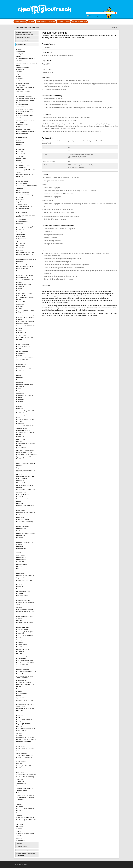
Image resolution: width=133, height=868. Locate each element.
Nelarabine (19, 589)
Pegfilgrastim (20, 642)
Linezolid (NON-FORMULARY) (25, 522)
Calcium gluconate (21, 168)
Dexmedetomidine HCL (23, 273)
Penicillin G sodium (21, 645)
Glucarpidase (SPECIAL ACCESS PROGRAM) (25, 420)
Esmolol (18, 349)
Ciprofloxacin (20, 197)
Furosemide (20, 402)
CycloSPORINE (21, 236)
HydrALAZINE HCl (21, 448)
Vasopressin (20, 815)
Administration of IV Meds (23, 37)
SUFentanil (19, 733)
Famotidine (19, 362)
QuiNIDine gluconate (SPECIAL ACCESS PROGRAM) (25, 701)
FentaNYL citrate (21, 367)
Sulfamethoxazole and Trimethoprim (26, 775)
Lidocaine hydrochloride (23, 519)
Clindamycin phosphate (23, 209)
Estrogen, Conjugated (22, 351)
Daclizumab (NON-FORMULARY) (25, 252)
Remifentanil (20, 715)
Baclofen (19, 127)
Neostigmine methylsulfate (23, 591)
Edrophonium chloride (22, 324)
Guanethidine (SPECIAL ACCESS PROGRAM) (25, 434)
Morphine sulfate (21, 578)
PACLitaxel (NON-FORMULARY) (25, 623)
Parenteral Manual (24, 27)
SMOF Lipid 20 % (21, 731)
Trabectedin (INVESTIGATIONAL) (25, 797)
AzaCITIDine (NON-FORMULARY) (26, 120)
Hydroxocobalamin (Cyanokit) (24, 452)
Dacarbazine (20, 250)
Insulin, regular (20, 481)
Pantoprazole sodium (22, 630)
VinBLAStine (20, 824)
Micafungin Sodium (21, 564)
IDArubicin (19, 461)
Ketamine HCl (20, 497)
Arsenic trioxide (20, 107)
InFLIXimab (19, 474)
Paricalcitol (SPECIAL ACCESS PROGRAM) (25, 637)
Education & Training (64, 22)
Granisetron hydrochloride (23, 430)
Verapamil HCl (20, 822)
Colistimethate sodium (22, 221)
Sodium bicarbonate (22, 753)
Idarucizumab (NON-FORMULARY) (26, 463)
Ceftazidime (20, 188)
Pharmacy (31, 22)
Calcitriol (19, 161)
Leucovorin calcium (21, 508)
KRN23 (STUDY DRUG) (23, 494)
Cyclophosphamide (21, 239)
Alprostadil (19, 72)
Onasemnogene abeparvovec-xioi (25, 612)
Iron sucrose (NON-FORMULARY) (25, 490)
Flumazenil (19, 380)
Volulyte (18, 831)
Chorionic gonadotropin (23, 193)
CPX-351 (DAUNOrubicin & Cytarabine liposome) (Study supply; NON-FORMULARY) (27, 228)
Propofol (19, 689)
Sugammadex (20, 772)
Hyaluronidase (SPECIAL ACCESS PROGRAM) (26, 445)
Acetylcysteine (20, 54)
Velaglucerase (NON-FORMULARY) (26, 820)
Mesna (18, 540)
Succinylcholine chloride (23, 770)
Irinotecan (19, 487)
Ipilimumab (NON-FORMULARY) (25, 485)
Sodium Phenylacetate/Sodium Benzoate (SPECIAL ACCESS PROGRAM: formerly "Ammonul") (25, 757)
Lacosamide (20, 503)
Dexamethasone (21, 271)
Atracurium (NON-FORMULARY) (25, 115)
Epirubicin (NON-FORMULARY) (25, 337)
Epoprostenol (20, 340)
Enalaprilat (19, 328)
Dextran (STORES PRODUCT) (25, 278)
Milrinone (19, 569)
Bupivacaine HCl (21, 154)
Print (115, 27)
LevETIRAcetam (21, 510)
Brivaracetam (20, 152)
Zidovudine (19, 836)
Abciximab (19, 49)
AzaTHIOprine (20, 122)
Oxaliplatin (19, 620)
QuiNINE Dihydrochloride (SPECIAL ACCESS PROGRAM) (26, 705)
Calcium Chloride (21, 163)
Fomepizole (19, 391)
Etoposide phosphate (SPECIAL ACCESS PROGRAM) (25, 359)
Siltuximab (19, 744)
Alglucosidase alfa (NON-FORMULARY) (23, 68)
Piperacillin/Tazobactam (23, 669)
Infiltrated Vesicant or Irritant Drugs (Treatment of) (25, 854)
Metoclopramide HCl (22, 560)
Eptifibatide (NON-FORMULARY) (25, 342)
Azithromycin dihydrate (22, 125)
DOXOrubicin (20, 306)
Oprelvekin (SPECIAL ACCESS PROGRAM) (25, 617)
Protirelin (19, 696)
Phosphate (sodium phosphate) (25, 661)
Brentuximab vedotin (22, 147)
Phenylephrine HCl (21, 658)
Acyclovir (19, 56)
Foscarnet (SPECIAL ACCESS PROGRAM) (25, 396)
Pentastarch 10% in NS (23, 649)
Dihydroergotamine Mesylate (24, 293)
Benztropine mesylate (22, 134)
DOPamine (19, 309)
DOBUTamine (20, 304)
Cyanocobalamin (21, 234)
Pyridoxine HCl (20, 698)
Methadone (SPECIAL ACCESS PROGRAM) (25, 543)
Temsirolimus (20, 779)
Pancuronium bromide (23, 627)
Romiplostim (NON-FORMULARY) (25, 728)
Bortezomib (19, 145)
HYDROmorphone (21, 437)
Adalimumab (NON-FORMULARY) (26, 58)
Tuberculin (19, 804)
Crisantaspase (20, 232)
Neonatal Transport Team (79, 22)
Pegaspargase (20, 640)
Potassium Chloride (22, 674)
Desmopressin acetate (22, 268)
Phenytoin (19, 654)
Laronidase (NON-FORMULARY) (25, 506)
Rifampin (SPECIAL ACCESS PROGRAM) (24, 721)
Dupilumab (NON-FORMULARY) (25, 315)
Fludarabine (20, 378)
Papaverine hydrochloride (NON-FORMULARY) (25, 633)
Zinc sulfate (19, 838)
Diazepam (19, 282)
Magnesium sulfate (21, 529)
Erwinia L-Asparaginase (23, 344)
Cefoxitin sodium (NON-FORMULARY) (27, 186)
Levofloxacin (20, 515)
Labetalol (19, 501)
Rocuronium (20, 726)
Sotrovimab (19, 764)
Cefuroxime (19, 190)
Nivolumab (19, 598)
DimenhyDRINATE (21, 295)
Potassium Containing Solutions (25, 850)
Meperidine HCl (21, 535)
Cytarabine (19, 241)
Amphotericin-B (20, 85)
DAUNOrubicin (20, 248)
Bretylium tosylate (21, 149)
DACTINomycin (21, 243)
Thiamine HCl (20, 781)
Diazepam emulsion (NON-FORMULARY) (24, 285)
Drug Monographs (35, 27)
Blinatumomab (20, 142)
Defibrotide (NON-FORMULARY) (25, 266)
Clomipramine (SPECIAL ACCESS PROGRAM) (26, 216)
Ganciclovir (19, 406)
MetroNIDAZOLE (21, 562)
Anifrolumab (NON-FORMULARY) (25, 109)
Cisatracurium (20, 200)
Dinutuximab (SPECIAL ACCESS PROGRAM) (25, 299)
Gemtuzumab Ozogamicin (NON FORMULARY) (25, 412)
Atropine (19, 118)
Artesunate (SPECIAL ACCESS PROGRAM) (25, 112)
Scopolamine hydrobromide (24, 742)
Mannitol (19, 531)
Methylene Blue (21, 555)
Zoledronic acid (20, 840)
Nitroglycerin (20, 593)
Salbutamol (19, 735)
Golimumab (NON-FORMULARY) (25, 426)
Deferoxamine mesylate (23, 264)
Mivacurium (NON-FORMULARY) (25, 576)
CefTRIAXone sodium (22, 181)
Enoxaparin (19, 331)
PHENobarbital (20, 651)
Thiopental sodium (21, 784)
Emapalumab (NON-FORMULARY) (26, 326)
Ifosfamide (19, 466)
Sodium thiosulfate (21, 761)
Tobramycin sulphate (22, 791)
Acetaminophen (21, 52)
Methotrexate (20, 546)
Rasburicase (20, 711)
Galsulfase (19, 404)
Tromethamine (20, 802)
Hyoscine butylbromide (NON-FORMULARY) (24, 458)
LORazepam (20, 524)
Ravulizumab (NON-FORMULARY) (26, 708)
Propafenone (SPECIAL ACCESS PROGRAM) (25, 686)
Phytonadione (20, 667)
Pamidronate (20, 625)
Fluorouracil (19, 382)
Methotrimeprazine (21, 549)
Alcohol (18, 65)
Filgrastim (19, 373)
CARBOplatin (20, 156)
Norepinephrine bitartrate (23, 600)
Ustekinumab (20, 807)
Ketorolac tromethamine (23, 499)
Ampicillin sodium (21, 94)
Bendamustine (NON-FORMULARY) (26, 131)
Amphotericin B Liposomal (23, 92)
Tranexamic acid (21, 800)
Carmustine (19, 172)
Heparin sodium (21, 441)
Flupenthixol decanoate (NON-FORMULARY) (24, 385)
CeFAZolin (19, 179)
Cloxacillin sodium (21, 219)
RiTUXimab (19, 718)
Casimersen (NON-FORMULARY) (25, 174)
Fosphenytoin (20, 399)
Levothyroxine (20, 517)
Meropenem (20, 538)
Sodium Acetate (21, 746)
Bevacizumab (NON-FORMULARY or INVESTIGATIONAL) (26, 137)
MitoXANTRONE (21, 573)
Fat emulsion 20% (21, 364)
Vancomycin (20, 813)
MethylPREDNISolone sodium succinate (24, 552)
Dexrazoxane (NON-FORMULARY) (26, 275)
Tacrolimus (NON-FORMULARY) (25, 777)
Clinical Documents (20, 22)
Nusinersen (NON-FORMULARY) (25, 603)
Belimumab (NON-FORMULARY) (25, 129)
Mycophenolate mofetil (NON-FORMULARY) (24, 581)
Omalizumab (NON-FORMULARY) (26, 609)
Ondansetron (20, 614)
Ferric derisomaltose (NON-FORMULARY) (24, 370)
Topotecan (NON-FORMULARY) (25, 795)
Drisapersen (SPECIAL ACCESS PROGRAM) (25, 318)
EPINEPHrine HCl (21, 333)
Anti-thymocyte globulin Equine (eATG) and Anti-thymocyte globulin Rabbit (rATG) (27, 100)
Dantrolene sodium (21, 257)
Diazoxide (19, 289)
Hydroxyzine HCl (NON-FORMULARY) (27, 455)
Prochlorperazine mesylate (23, 682)
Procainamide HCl (21, 680)
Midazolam (19, 567)
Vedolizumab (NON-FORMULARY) (26, 817)
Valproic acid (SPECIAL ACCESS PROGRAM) (25, 810)
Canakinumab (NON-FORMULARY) (26, 170)
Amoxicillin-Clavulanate (23, 83)
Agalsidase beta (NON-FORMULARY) (26, 63)
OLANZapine (20, 605)
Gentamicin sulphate (22, 415)
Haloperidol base (21, 439)
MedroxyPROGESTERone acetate (26, 533)
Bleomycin (19, 140)
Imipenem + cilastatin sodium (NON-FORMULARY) (26, 471)
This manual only (93, 16)
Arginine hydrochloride (22, 105)
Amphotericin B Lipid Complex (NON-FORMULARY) (26, 89)
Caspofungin (20, 177)
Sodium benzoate (21, 751)
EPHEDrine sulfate (21, 335)
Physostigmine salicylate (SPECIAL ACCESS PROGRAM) (26, 664)
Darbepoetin (20, 262)
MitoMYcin (19, 571)
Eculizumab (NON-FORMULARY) (25, 321)
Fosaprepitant (20, 393)
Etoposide (19, 356)
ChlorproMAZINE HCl (22, 204)
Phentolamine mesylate (23, 656)
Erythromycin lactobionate (23, 347)
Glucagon (19, 417)
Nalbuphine (19, 584)
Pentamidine (20, 647)
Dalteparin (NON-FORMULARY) (25, 255)
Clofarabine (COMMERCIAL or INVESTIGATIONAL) (25, 212)
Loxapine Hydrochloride (23, 526)
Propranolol (19, 691)
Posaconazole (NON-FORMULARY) (26, 671)
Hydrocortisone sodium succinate (25, 450)
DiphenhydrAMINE (21, 302)
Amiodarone (20, 81)
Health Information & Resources (46, 22)
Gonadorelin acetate (22, 428)
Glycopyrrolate (20, 424)
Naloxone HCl (20, 587)
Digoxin (18, 291)
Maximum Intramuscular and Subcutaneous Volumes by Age (24, 33)
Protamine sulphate (22, 693)
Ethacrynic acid (20, 353)
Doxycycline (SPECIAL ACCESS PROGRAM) (25, 312)
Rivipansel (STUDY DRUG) (24, 724)
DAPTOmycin (20, 246)
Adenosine (19, 61)
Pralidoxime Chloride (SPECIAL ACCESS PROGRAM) (25, 677)
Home (17, 27)
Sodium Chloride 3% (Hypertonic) (25, 749)
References (19, 843)
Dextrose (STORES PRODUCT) (25, 280)
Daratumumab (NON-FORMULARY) (26, 259)
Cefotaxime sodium (21, 184)
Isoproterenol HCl (21, 492)
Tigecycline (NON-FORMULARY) (25, 788)
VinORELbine (20, 829)
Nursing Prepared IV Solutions (24, 41)
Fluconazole (20, 375)
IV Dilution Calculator (22, 847)
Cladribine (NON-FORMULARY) (25, 206)
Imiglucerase (20, 468)
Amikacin (19, 76)
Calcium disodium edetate (23, 165)
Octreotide (19, 607)
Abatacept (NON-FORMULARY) (25, 47)
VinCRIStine (20, 827)
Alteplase (19, 74)
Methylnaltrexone (21, 557)
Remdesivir (19, 713)
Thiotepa (19, 786)
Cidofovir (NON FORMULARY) (25, 195)
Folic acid (19, 388)
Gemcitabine (20, 409)
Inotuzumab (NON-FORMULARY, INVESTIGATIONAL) (25, 477)
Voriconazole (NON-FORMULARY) (26, 833)
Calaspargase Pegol (22, 158)
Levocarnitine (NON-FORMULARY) (26, 513)
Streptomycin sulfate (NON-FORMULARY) (24, 767)
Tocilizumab (19, 793)
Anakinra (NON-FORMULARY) (25, 96)
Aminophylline (20, 79)
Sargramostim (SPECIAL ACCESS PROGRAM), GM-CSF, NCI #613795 (26, 739)
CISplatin (19, 202)
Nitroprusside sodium (22, 596)
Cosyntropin (20, 224)
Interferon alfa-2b (21, 483)
